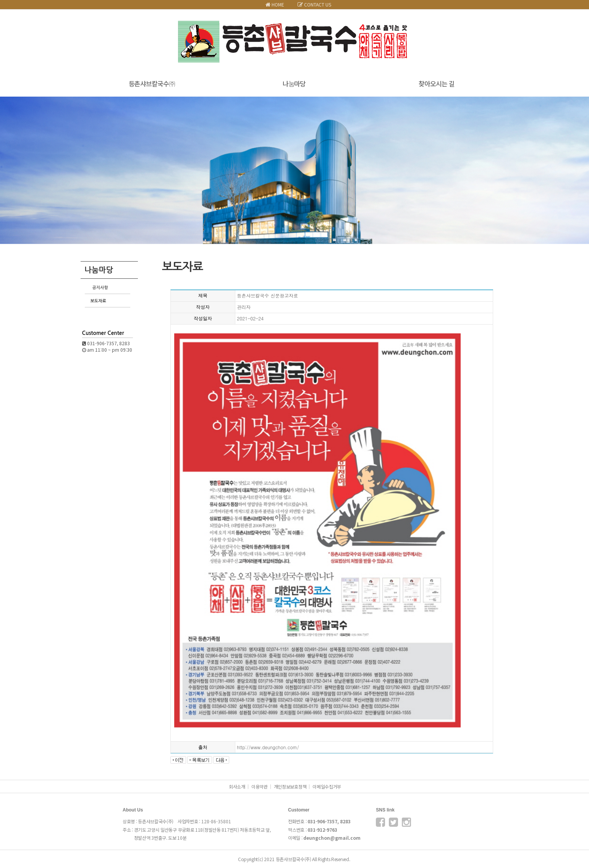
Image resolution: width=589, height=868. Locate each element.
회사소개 (237, 786)
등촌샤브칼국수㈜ (152, 83)
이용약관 (260, 786)
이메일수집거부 (327, 786)
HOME (275, 4)
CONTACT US (314, 4)
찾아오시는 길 (437, 83)
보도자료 (98, 301)
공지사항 (100, 288)
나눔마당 (294, 83)
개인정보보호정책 (290, 786)
